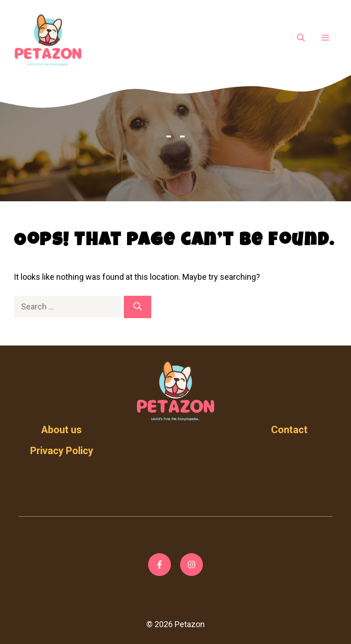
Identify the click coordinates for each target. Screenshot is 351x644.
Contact (289, 430)
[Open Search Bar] (301, 38)
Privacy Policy (62, 451)
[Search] (138, 307)
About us (61, 430)
